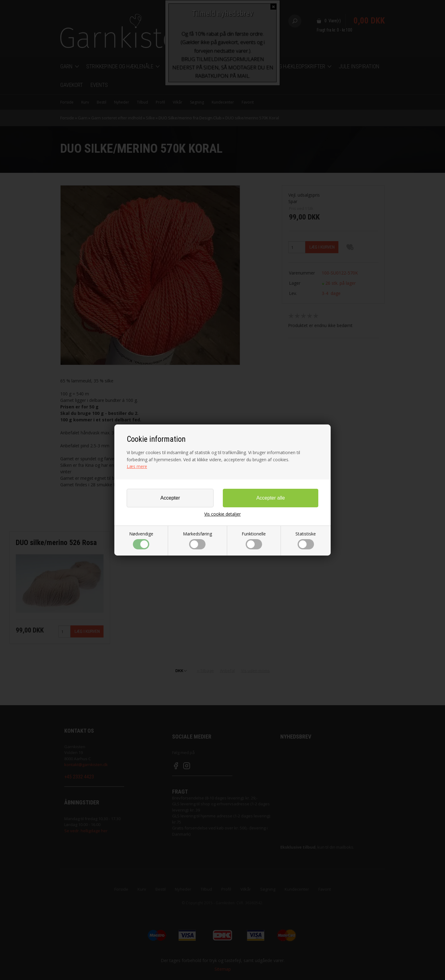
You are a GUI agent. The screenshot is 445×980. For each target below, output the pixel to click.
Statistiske (306, 540)
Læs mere (137, 466)
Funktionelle (254, 540)
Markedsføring (197, 540)
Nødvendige (141, 540)
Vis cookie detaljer (222, 514)
